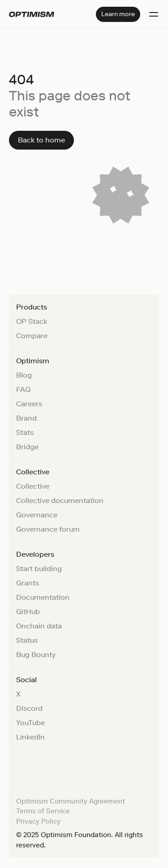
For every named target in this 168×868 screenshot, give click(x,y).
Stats (25, 432)
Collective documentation (60, 501)
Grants (28, 583)
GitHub (28, 612)
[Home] (32, 14)
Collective (33, 486)
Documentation (43, 597)
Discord (29, 708)
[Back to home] (41, 140)
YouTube (30, 723)
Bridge (27, 447)
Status (27, 640)
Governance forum (48, 529)
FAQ (24, 389)
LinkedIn (30, 737)
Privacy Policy (38, 821)
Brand (26, 418)
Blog (24, 375)
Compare (32, 336)
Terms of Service (43, 811)
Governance (37, 515)
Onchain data (39, 626)
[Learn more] (118, 14)
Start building (39, 569)
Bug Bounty (36, 655)
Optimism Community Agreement (71, 801)
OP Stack (32, 321)
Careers (29, 404)
